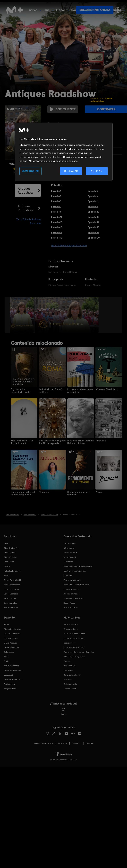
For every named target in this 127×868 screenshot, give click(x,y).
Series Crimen (10, 597)
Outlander (68, 574)
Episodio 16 (93, 226)
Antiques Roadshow (25, 189)
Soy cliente (62, 109)
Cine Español (10, 551)
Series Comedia (11, 592)
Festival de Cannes (72, 587)
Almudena (44, 490)
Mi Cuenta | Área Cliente (74, 632)
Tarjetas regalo (70, 682)
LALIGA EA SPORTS (12, 632)
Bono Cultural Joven (73, 673)
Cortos (7, 565)
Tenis (6, 655)
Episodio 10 (94, 210)
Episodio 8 (93, 205)
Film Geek (101, 439)
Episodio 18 (93, 231)
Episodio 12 (93, 215)
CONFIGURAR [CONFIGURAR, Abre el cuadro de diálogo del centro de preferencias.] (30, 171)
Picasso (99, 490)
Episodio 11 (56, 215)
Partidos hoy (9, 682)
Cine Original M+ (11, 546)
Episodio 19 (57, 236)
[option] (22, 313)
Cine (47, 10)
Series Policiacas (11, 587)
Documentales (10, 601)
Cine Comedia (10, 555)
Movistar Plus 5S (71, 606)
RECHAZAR (71, 171)
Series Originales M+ (13, 578)
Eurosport (8, 673)
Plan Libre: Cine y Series (74, 655)
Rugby (7, 659)
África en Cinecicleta (106, 388)
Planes (67, 659)
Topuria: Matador (12, 664)
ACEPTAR (97, 171)
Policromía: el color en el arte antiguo (80, 389)
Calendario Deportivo (13, 678)
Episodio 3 (56, 195)
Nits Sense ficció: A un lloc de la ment (22, 440)
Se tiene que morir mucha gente (78, 565)
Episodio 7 (56, 205)
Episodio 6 (93, 200)
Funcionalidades (71, 627)
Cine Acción (9, 560)
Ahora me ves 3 (70, 551)
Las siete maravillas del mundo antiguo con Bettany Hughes (23, 492)
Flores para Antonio (72, 578)
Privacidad (77, 742)
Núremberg (69, 546)
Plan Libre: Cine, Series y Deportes (79, 650)
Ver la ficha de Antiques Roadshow (69, 244)
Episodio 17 (57, 231)
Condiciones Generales (74, 636)
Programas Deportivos (73, 597)
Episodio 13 (57, 221)
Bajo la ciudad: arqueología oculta (21, 389)
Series (33, 10)
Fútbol (60, 10)
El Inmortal (68, 560)
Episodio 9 (56, 210)
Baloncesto (9, 650)
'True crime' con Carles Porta (76, 583)
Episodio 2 (93, 189)
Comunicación (70, 687)
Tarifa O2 (68, 678)
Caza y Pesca (69, 601)
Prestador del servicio (44, 742)
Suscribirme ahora (95, 10)
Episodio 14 (93, 221)
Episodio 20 (94, 236)
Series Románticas (12, 583)
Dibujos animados (71, 592)
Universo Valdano (12, 646)
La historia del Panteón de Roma (51, 389)
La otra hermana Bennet (75, 569)
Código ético (69, 641)
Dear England (70, 555)
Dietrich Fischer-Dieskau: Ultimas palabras (80, 440)
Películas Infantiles (12, 569)
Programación (10, 687)
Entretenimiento (11, 606)
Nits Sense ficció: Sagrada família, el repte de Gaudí (52, 440)
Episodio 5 (56, 200)
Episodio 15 (57, 226)
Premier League (11, 636)
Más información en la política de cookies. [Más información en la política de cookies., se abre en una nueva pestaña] (53, 161)
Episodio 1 (56, 189)
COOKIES (89, 742)
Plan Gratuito (69, 664)
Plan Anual (68, 669)
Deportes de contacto (14, 669)
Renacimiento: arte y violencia (78, 492)
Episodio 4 (93, 195)
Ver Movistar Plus (71, 623)
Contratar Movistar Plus (74, 646)
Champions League (12, 627)
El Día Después (10, 641)
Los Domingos (70, 542)
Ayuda (63, 710)
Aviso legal (63, 742)
